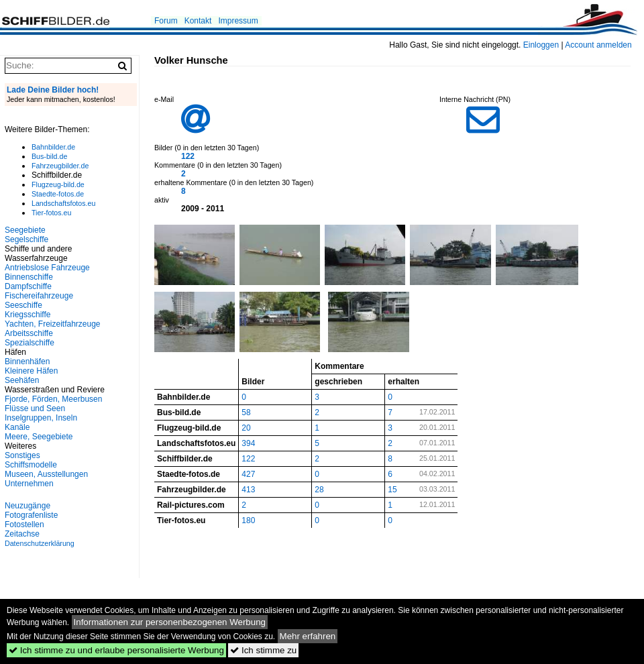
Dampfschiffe (28, 286)
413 (248, 490)
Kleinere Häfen (31, 371)
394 (248, 443)
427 (248, 474)
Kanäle (17, 427)
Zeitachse (22, 534)
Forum (166, 21)
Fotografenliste (31, 515)
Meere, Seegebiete (39, 437)
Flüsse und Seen (35, 408)
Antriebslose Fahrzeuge (47, 268)
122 (188, 156)
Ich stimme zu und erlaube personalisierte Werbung (116, 650)
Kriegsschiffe (28, 315)
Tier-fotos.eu (51, 213)
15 (392, 490)
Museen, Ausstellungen (46, 474)
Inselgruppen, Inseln (41, 418)
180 (248, 520)
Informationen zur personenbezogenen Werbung (170, 622)
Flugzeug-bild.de (58, 184)
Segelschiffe (26, 239)
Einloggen (541, 45)
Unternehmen (29, 484)
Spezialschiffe (30, 343)
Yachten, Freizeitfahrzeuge (53, 324)
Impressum (238, 21)
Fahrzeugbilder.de (60, 166)
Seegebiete (25, 230)
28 (319, 490)
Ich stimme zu (263, 650)
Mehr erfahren (308, 636)
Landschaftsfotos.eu (63, 203)
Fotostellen (24, 524)
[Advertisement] (67, 565)
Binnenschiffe (29, 277)
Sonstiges (22, 455)
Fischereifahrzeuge (39, 296)
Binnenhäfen (27, 362)
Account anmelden (598, 45)
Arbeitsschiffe (29, 333)
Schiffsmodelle (31, 465)
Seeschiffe (23, 305)
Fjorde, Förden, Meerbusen (53, 399)
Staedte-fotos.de (58, 194)
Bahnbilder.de (53, 147)
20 (246, 428)
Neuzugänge (28, 506)
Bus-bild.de (49, 156)
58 (246, 412)
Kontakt (198, 21)
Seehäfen (22, 380)
